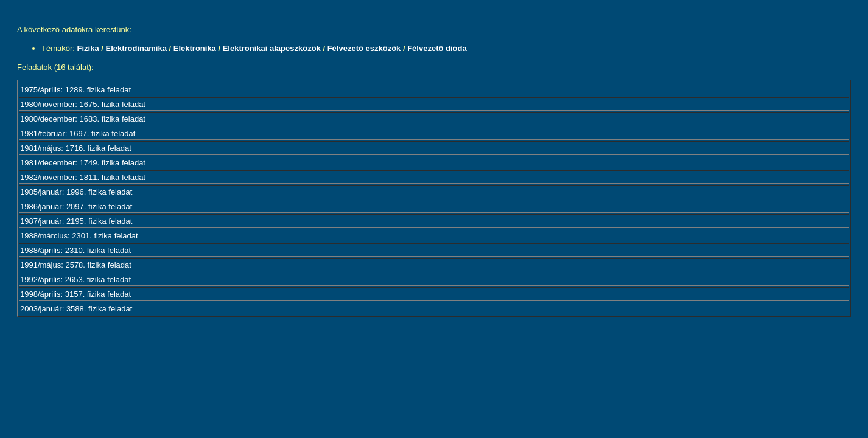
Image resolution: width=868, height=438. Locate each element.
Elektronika (195, 48)
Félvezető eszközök (364, 48)
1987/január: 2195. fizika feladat (76, 221)
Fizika (88, 48)
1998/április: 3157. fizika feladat (75, 294)
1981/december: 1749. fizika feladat (83, 163)
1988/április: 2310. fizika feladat (75, 250)
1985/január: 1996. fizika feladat (76, 192)
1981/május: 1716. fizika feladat (76, 148)
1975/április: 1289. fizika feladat (75, 90)
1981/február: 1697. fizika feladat (78, 134)
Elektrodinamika (136, 48)
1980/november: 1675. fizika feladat (83, 104)
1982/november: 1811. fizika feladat (83, 177)
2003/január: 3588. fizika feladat (76, 309)
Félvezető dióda (437, 48)
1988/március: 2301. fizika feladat (79, 236)
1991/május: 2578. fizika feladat (76, 265)
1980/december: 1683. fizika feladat (83, 119)
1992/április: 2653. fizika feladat (75, 280)
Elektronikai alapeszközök (272, 48)
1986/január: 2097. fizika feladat (76, 207)
